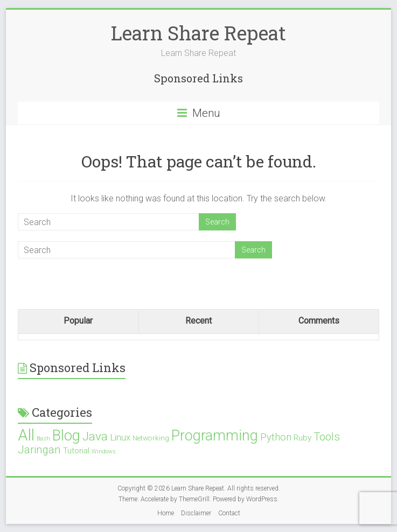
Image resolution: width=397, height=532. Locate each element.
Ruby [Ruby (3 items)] (302, 438)
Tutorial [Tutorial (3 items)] (76, 451)
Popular (78, 321)
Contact (229, 513)
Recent (198, 321)
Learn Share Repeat (198, 33)
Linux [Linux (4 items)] (120, 437)
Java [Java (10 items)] (95, 436)
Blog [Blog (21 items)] (66, 436)
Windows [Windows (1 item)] (104, 451)
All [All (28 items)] (26, 435)
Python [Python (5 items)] (276, 437)
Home (166, 513)
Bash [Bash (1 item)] (43, 439)
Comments (319, 321)
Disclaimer (196, 513)
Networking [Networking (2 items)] (151, 438)
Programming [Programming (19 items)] (215, 436)
